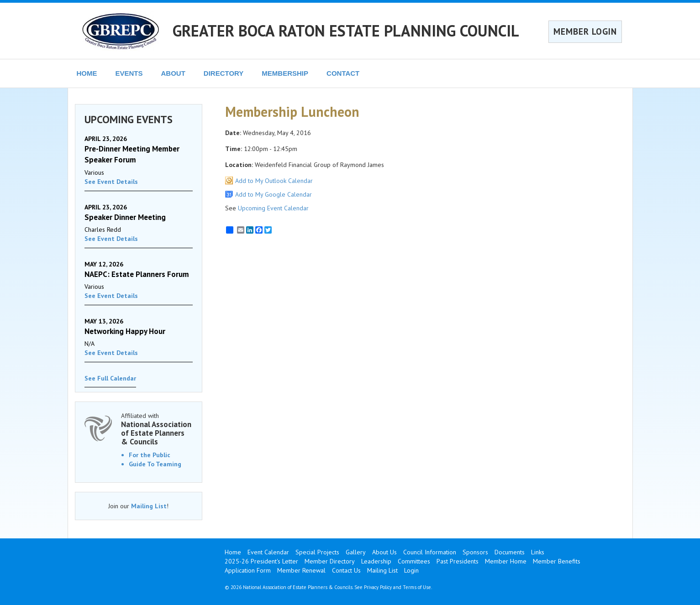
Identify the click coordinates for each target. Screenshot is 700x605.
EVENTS (129, 73)
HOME (87, 73)
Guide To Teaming (155, 464)
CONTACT (343, 73)
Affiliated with (157, 429)
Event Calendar (268, 552)
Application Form (248, 570)
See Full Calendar (110, 378)
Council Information (430, 552)
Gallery (356, 552)
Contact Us (346, 570)
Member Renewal (301, 570)
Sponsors (475, 552)
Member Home (506, 561)
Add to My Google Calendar (274, 194)
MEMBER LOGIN (585, 31)
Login (411, 570)
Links (538, 552)
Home (233, 552)
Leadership (376, 561)
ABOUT (173, 73)
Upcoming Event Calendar (273, 208)
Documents (510, 552)
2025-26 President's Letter (261, 561)
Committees (414, 561)
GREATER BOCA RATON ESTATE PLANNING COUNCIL (346, 31)
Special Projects (317, 552)
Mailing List (149, 506)
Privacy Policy (378, 587)
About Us (384, 552)
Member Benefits (557, 561)
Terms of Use (417, 587)
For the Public (150, 455)
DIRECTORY (224, 73)
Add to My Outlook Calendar (274, 181)
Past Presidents (458, 561)
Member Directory (330, 561)
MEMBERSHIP (285, 73)
